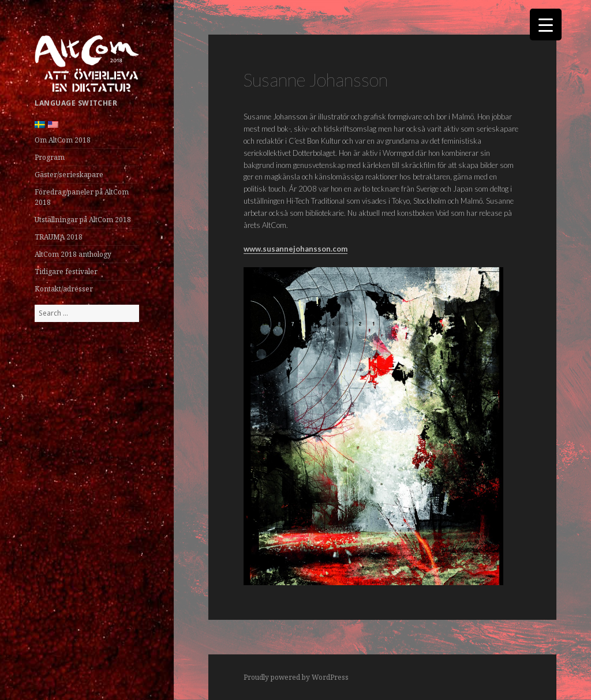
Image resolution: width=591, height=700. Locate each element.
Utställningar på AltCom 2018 (83, 220)
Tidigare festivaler (66, 272)
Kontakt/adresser (64, 289)
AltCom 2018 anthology (73, 254)
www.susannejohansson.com (295, 249)
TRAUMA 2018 (59, 237)
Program (50, 157)
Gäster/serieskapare (69, 175)
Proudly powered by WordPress (296, 677)
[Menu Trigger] (546, 25)
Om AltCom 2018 (63, 140)
